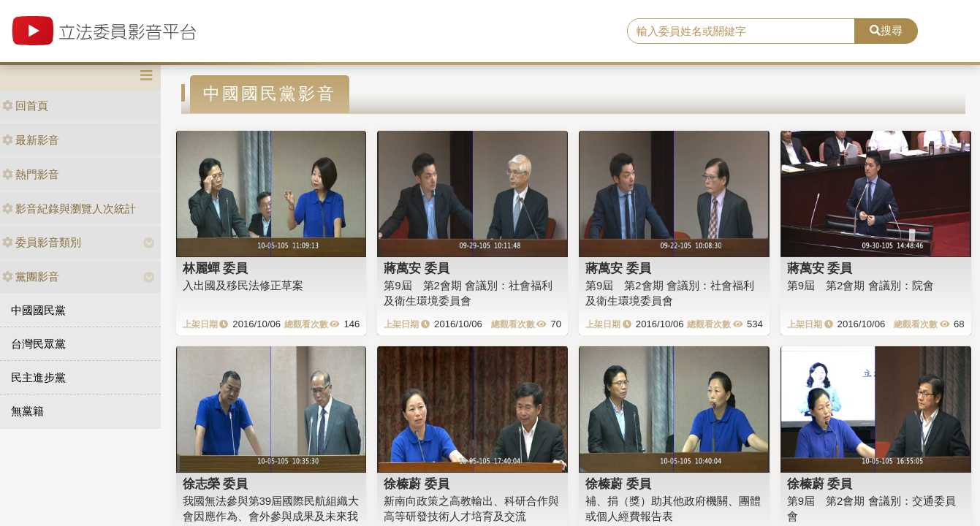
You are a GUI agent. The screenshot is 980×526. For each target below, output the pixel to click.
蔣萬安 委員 (417, 268)
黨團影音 (31, 277)
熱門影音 (31, 174)
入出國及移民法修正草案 (243, 285)
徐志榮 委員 (216, 484)
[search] (741, 31)
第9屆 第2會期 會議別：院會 (861, 285)
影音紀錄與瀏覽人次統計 (69, 209)
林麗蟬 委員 (216, 268)
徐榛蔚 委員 (417, 484)
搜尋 (886, 30)
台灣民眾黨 (38, 344)
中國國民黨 (38, 310)
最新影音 (31, 140)
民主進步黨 (38, 377)
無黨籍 (27, 411)
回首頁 (25, 106)
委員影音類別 (42, 242)
